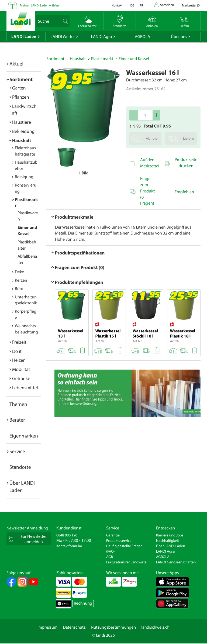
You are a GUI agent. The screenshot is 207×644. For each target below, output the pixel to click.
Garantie (113, 535)
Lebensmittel (25, 388)
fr (142, 6)
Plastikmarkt (102, 59)
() (191, 6)
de (132, 6)
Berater (17, 420)
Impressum (47, 627)
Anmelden (167, 5)
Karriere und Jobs (170, 535)
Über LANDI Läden (171, 546)
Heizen (19, 360)
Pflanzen (21, 97)
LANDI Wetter (63, 37)
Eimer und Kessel (134, 59)
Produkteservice (119, 540)
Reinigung (24, 177)
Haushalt (22, 140)
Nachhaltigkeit (168, 540)
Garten (19, 88)
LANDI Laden (24, 37)
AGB (110, 557)
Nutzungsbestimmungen (113, 627)
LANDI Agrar (166, 551)
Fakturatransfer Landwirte (126, 562)
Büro (19, 289)
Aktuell (17, 64)
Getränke (21, 378)
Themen (18, 404)
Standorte (20, 467)
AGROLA (142, 37)
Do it (17, 351)
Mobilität (21, 369)
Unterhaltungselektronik (26, 300)
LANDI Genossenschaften (176, 562)
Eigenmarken (24, 436)
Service (17, 451)
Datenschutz (74, 627)
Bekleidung (23, 131)
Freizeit (19, 342)
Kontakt (117, 6)
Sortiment (21, 79)
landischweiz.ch (155, 627)
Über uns (179, 37)
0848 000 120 (67, 535)
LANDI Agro (101, 37)
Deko (20, 272)
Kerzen (21, 280)
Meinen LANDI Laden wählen (39, 6)
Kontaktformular (69, 546)
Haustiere (22, 122)
